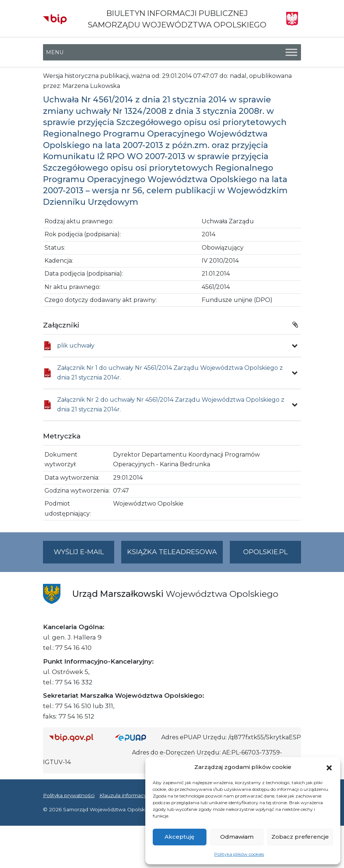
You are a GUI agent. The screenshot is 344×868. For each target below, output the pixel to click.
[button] (329, 767)
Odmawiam (237, 837)
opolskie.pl (265, 552)
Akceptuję (179, 837)
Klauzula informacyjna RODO (136, 795)
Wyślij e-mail (84, 555)
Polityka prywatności (69, 795)
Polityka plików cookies (239, 854)
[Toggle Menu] (291, 52)
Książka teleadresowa (172, 552)
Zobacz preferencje (300, 837)
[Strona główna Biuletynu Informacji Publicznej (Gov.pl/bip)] (76, 738)
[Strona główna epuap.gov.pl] (135, 738)
